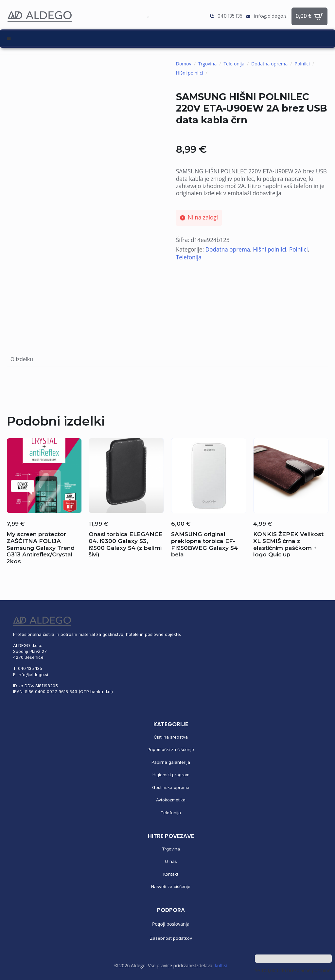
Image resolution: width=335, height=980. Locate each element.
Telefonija (234, 64)
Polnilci (302, 64)
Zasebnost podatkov (171, 938)
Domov (184, 64)
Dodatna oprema (269, 64)
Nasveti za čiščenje (171, 886)
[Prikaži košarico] (310, 16)
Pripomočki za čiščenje (171, 749)
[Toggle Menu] (167, 39)
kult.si (221, 965)
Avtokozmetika (171, 800)
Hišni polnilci (190, 73)
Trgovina (207, 64)
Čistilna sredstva (171, 737)
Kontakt (171, 874)
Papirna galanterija (171, 762)
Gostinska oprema (171, 787)
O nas (171, 861)
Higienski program (171, 775)
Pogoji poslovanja (171, 924)
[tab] (22, 359)
